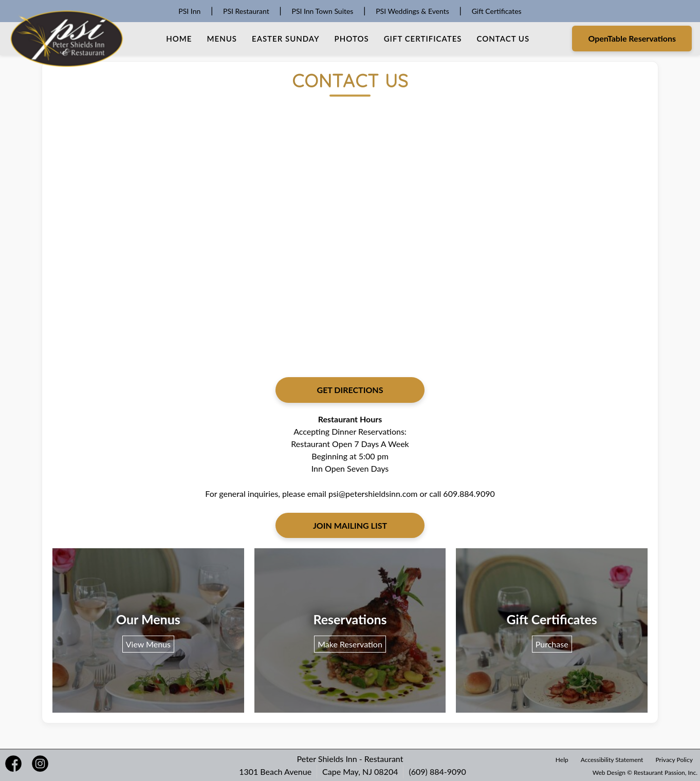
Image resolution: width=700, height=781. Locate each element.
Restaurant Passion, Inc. (666, 773)
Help (562, 760)
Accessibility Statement (612, 760)
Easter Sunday (286, 39)
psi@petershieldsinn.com (373, 494)
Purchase (552, 644)
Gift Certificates (497, 11)
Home (179, 39)
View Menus (148, 644)
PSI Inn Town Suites (322, 11)
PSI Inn (189, 11)
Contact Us (503, 39)
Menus (222, 39)
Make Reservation (350, 644)
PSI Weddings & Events (412, 11)
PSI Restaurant (246, 11)
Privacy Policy (674, 760)
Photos (352, 39)
